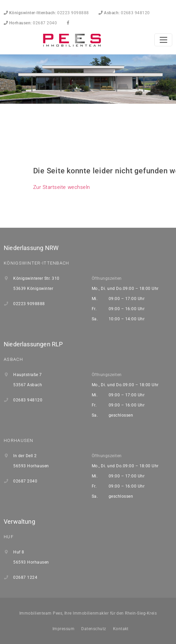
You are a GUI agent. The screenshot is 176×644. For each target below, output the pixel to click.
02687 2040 (30, 23)
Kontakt (121, 629)
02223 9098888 (46, 13)
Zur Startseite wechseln (62, 187)
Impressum (63, 629)
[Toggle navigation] (163, 40)
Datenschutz (94, 629)
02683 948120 (124, 13)
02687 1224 (25, 577)
